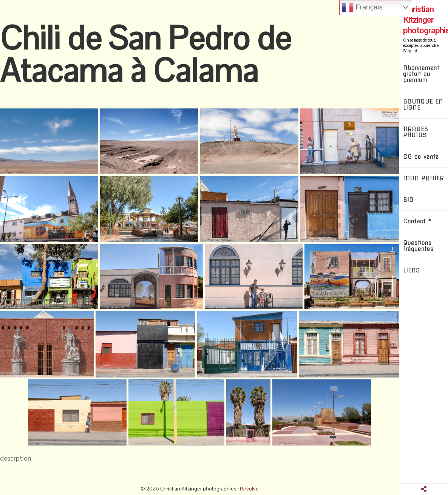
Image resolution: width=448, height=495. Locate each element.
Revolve (249, 489)
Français (362, 8)
